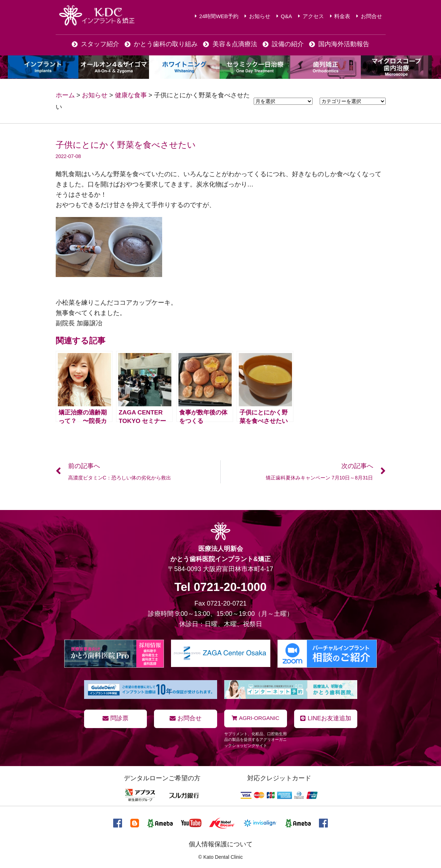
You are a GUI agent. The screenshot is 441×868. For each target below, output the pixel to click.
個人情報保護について (221, 844)
